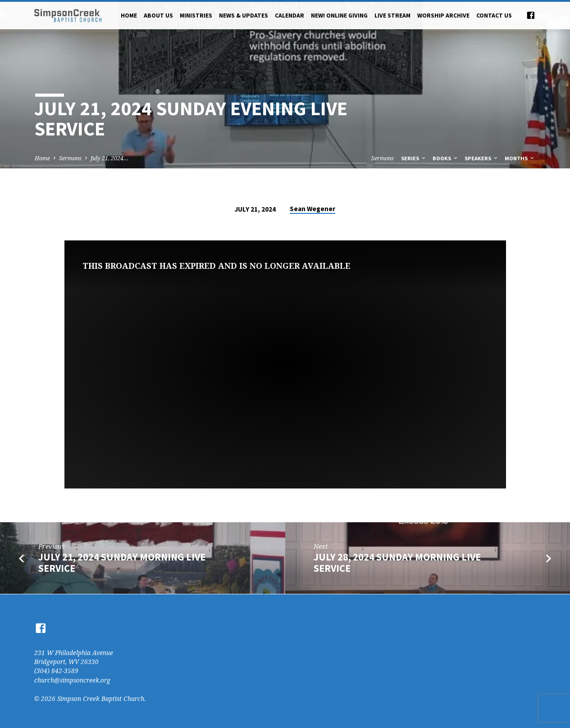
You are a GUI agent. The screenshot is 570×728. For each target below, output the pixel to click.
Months (520, 158)
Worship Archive (443, 16)
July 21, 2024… (109, 158)
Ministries (196, 16)
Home (129, 16)
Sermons (70, 158)
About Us (158, 16)
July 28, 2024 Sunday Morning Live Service (397, 563)
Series (414, 158)
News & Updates (244, 16)
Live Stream (392, 16)
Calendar (290, 16)
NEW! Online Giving (339, 16)
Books (446, 158)
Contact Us (494, 16)
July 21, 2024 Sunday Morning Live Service (122, 563)
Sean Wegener (312, 209)
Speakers (482, 158)
